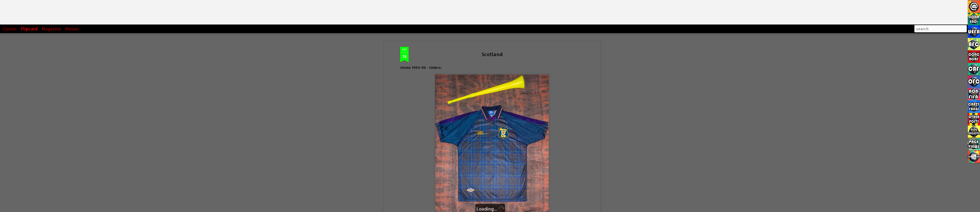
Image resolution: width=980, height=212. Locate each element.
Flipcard (29, 29)
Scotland (492, 46)
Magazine (51, 29)
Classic (10, 29)
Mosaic (72, 29)
